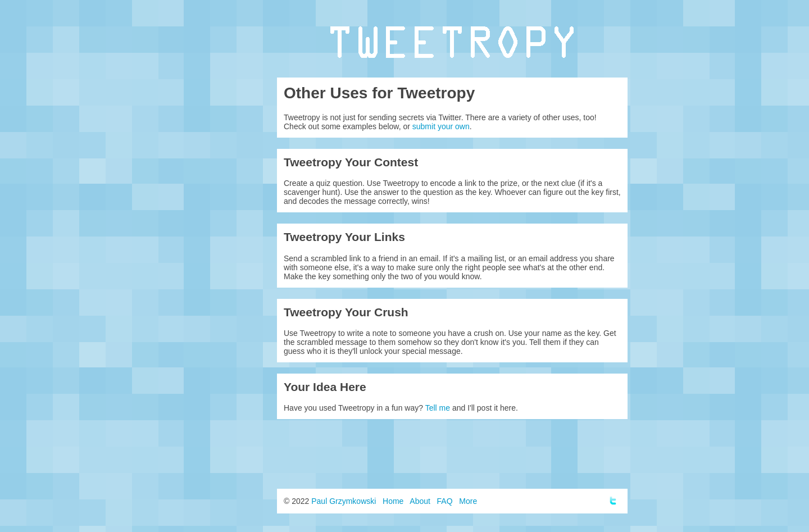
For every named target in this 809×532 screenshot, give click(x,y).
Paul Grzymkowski (344, 501)
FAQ (445, 501)
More (468, 501)
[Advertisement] (452, 454)
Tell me (438, 408)
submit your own (441, 126)
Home (393, 501)
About (420, 501)
